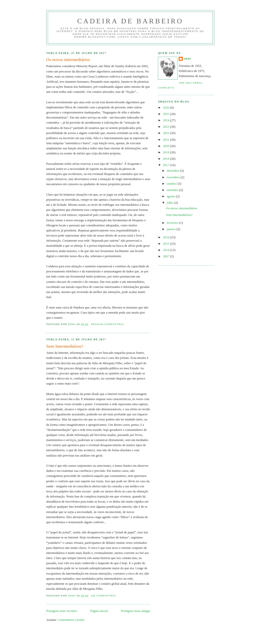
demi (188, 59)
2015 (167, 244)
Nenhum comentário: (108, 324)
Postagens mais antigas (136, 611)
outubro (172, 184)
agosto (171, 196)
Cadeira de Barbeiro (130, 21)
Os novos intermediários (68, 60)
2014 (167, 250)
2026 (167, 108)
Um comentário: (104, 596)
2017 (167, 165)
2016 (167, 237)
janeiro (172, 229)
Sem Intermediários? (65, 346)
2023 (167, 127)
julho (170, 203)
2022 (167, 133)
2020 (167, 146)
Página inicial (99, 611)
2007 (167, 256)
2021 (167, 140)
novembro (174, 177)
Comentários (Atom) (71, 620)
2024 (167, 120)
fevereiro (173, 223)
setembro (173, 190)
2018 (167, 159)
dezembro (174, 171)
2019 (167, 152)
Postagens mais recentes (62, 611)
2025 (167, 114)
